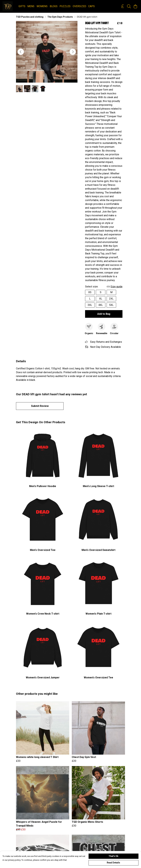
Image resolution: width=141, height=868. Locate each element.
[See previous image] (21, 52)
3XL (90, 305)
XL (101, 299)
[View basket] (135, 6)
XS (90, 292)
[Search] (129, 6)
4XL (101, 305)
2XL (111, 299)
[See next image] (73, 52)
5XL (111, 305)
